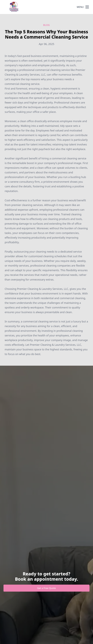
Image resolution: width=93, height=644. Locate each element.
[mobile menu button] (87, 7)
